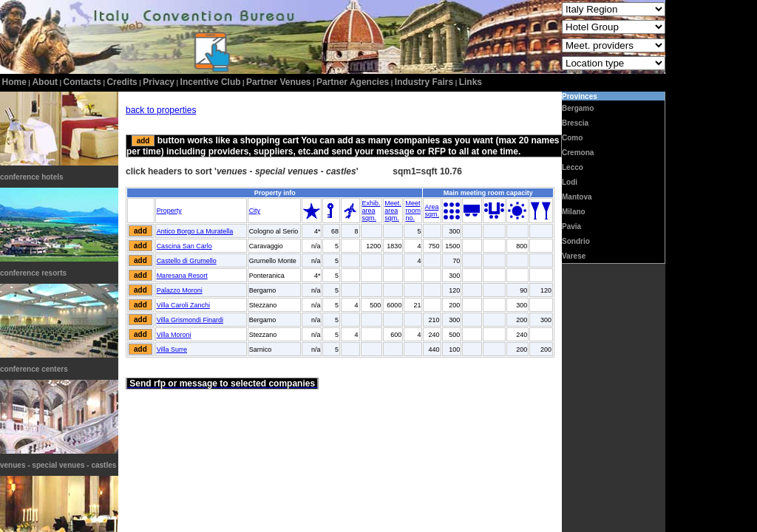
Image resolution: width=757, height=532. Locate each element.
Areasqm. (432, 211)
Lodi (570, 182)
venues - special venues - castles (58, 465)
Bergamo (578, 108)
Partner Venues (278, 82)
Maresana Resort (182, 276)
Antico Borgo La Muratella (195, 231)
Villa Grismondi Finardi (190, 320)
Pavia (571, 226)
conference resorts (33, 273)
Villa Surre (172, 349)
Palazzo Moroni (180, 290)
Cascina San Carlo (184, 246)
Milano (574, 212)
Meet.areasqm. (393, 211)
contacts (82, 82)
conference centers (34, 369)
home (14, 82)
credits (122, 82)
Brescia (575, 123)
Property (169, 211)
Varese (574, 256)
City (255, 211)
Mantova (577, 197)
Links (471, 82)
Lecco (573, 167)
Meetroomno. (413, 211)
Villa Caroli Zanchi (183, 305)
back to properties (161, 110)
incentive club (211, 82)
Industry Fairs (424, 82)
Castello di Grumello (187, 261)
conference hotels (32, 177)
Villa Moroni (174, 335)
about (45, 82)
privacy (159, 82)
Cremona (578, 153)
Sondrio (576, 241)
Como (572, 138)
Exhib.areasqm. (371, 211)
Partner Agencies (353, 82)
